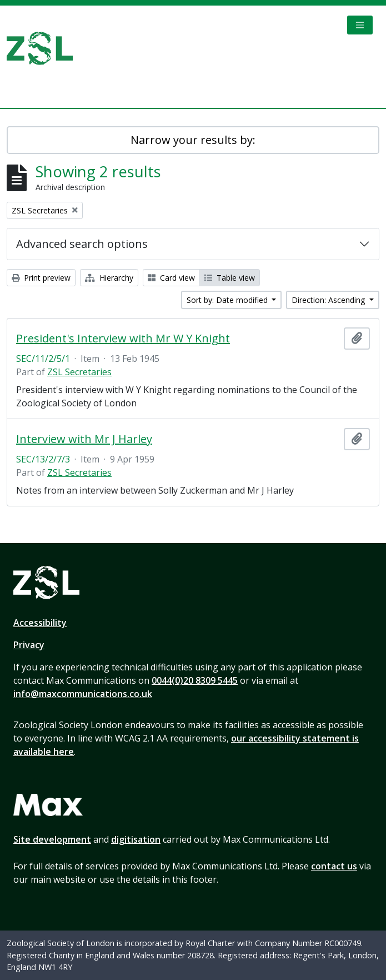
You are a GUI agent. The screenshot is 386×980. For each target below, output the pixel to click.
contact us (334, 866)
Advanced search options (82, 244)
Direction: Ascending (329, 300)
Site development (52, 839)
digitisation (136, 839)
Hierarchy (109, 278)
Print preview (41, 278)
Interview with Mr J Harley (84, 439)
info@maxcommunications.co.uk (83, 694)
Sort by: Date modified (228, 300)
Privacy (29, 645)
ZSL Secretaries (79, 372)
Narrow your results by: (193, 140)
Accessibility (40, 623)
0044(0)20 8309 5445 (195, 680)
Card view (171, 278)
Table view (230, 278)
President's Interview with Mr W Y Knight (123, 339)
